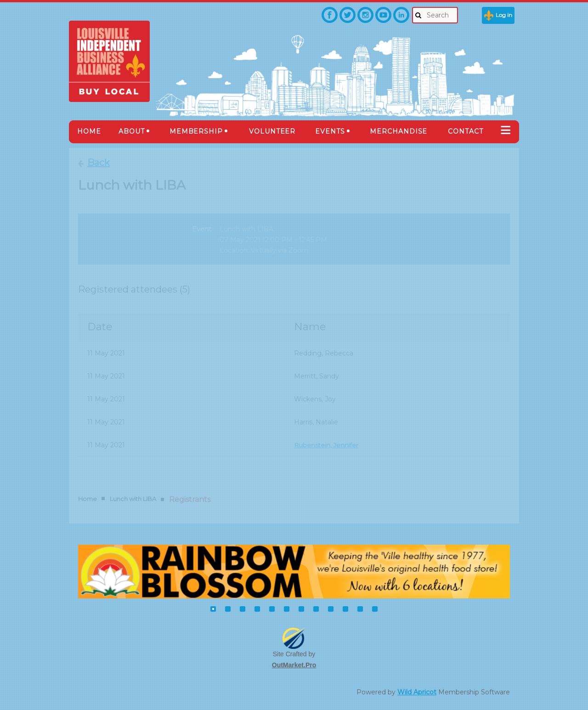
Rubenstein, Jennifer (327, 445)
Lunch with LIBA (133, 499)
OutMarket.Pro (294, 665)
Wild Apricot (417, 692)
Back (99, 163)
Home (88, 499)
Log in (504, 15)
